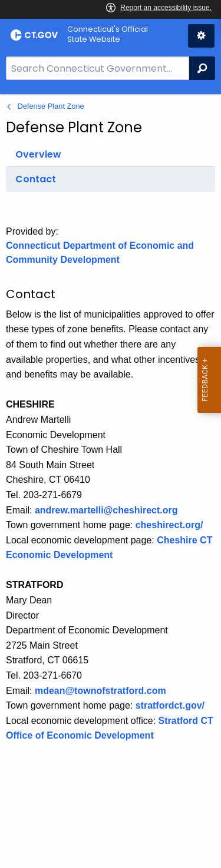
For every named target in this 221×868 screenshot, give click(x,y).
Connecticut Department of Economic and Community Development (100, 253)
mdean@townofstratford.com (100, 691)
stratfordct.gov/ (170, 705)
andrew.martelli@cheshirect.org (106, 510)
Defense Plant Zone (51, 106)
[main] (111, 481)
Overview (38, 154)
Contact (36, 179)
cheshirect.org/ (169, 525)
